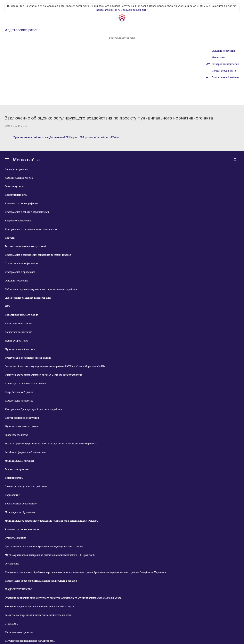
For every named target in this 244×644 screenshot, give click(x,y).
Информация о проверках (20, 272)
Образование (12, 495)
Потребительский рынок (19, 392)
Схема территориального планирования (28, 298)
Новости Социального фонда (21, 315)
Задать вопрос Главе (16, 341)
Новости (10, 238)
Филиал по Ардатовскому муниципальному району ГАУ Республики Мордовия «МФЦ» (55, 366)
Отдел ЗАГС (11, 624)
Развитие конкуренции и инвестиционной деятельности (38, 615)
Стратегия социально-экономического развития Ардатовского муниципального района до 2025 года (63, 598)
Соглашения (12, 564)
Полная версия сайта (224, 71)
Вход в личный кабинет (225, 77)
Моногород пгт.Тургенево (20, 512)
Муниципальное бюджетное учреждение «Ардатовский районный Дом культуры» (52, 521)
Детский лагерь (14, 478)
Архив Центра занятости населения (25, 384)
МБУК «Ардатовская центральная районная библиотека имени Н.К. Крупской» (50, 555)
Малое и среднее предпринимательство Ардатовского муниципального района (51, 444)
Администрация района (19, 178)
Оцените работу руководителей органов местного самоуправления (44, 375)
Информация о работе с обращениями (27, 212)
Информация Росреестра (19, 401)
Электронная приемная (225, 64)
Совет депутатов (14, 186)
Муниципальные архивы (19, 461)
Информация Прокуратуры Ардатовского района (33, 409)
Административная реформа (21, 203)
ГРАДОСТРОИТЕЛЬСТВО (18, 589)
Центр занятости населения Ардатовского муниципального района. (44, 547)
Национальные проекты (19, 632)
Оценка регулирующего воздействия (26, 487)
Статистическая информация (22, 264)
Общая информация (16, 169)
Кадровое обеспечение (18, 221)
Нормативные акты (16, 195)
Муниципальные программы (22, 426)
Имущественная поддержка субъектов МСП (30, 641)
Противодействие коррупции (22, 418)
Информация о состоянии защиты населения (31, 229)
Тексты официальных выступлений (26, 246)
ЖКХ (8, 306)
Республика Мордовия (122, 38)
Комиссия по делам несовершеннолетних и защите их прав (39, 607)
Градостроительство (16, 435)
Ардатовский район (22, 30)
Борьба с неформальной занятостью (25, 452)
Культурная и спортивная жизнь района (28, 358)
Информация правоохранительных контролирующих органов (41, 581)
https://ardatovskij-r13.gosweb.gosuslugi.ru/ (122, 10)
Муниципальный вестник (20, 349)
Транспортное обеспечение (21, 504)
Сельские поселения (223, 51)
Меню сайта (219, 57)
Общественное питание (18, 332)
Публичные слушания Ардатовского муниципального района (41, 289)
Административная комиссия (22, 529)
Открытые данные (15, 538)
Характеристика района (18, 324)
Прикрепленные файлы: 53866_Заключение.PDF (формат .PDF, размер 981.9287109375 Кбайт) (66, 137)
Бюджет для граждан (17, 469)
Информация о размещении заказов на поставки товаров (38, 255)
